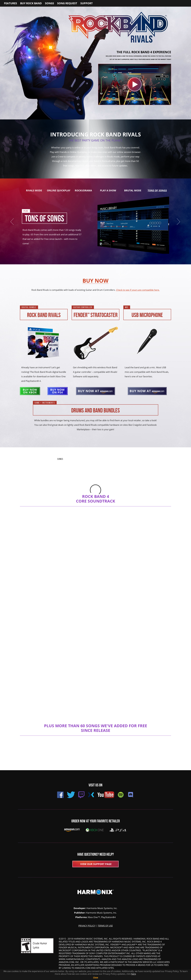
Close (96, 977)
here (134, 974)
